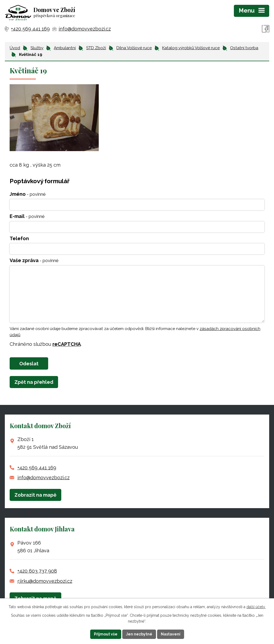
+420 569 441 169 (37, 468)
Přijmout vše (106, 634)
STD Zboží (96, 48)
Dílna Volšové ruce (134, 48)
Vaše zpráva (34, 260)
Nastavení (171, 634)
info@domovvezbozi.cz (43, 478)
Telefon (19, 238)
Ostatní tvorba (244, 48)
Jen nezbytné (139, 634)
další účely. (256, 607)
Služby (37, 48)
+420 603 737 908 (37, 571)
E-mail (27, 216)
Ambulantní (65, 48)
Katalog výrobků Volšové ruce (191, 48)
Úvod (15, 48)
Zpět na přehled (34, 382)
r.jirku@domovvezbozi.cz (45, 581)
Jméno (28, 194)
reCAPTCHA (67, 344)
